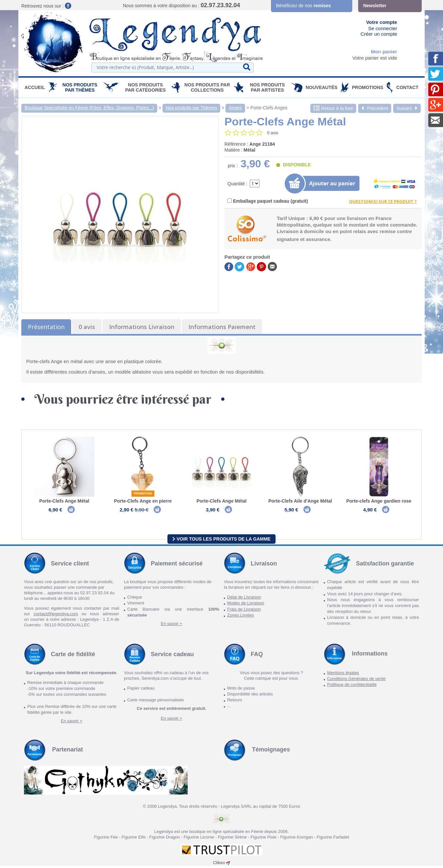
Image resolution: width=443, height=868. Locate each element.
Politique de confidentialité (352, 687)
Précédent (375, 108)
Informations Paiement (222, 327)
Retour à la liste (333, 108)
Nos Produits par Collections (207, 87)
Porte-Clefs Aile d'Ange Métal (300, 501)
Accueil (35, 87)
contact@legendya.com (56, 616)
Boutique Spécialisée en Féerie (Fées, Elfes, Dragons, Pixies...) (89, 108)
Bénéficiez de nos (303, 6)
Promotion (143, 493)
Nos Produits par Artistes (268, 87)
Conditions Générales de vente (356, 681)
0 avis (87, 327)
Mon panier (384, 52)
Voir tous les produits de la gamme (221, 541)
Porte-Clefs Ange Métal (64, 501)
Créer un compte (379, 34)
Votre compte (382, 22)
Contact (407, 87)
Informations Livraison (142, 327)
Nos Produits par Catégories (145, 87)
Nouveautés (322, 87)
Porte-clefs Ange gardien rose (379, 501)
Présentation (46, 327)
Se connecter (383, 28)
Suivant (407, 108)
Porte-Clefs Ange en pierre (143, 501)
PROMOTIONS (368, 87)
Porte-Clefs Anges (269, 108)
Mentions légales (343, 675)
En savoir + (172, 626)
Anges (235, 108)
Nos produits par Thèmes (80, 87)
